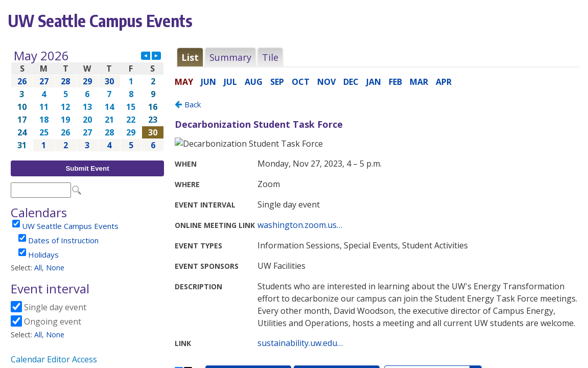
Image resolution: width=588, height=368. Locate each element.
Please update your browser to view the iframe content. (87, 100)
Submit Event (87, 168)
